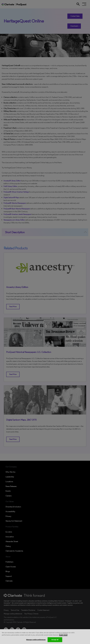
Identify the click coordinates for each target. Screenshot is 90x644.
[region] (45, 637)
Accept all (55, 640)
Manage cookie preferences (36, 640)
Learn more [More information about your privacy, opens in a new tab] (63, 635)
